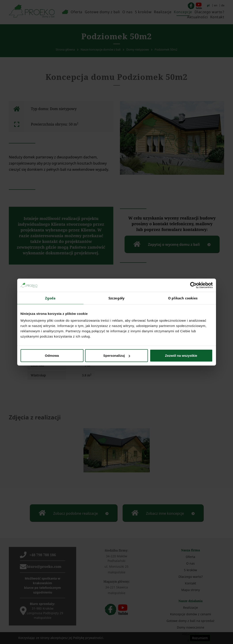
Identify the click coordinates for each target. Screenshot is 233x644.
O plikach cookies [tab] (183, 298)
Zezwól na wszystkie (181, 356)
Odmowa (52, 356)
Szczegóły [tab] (116, 298)
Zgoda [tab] (50, 298)
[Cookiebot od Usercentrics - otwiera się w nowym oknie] (193, 285)
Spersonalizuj (117, 356)
